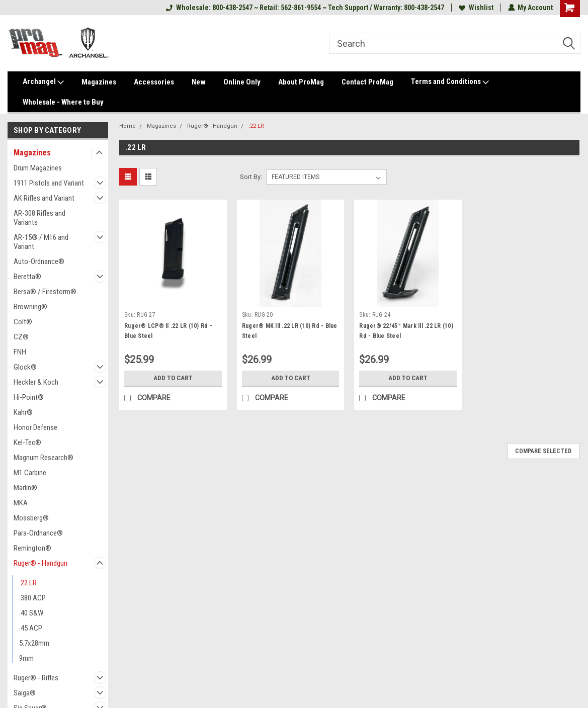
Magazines (99, 82)
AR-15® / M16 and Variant (41, 242)
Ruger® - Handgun (40, 563)
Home (128, 126)
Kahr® (23, 412)
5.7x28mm (34, 643)
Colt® (23, 322)
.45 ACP (31, 628)
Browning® (30, 307)
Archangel (43, 82)
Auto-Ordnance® (39, 261)
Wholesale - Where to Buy (63, 102)
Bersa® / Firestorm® (45, 292)
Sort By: (251, 177)
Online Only (242, 82)
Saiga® (25, 693)
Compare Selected (543, 451)
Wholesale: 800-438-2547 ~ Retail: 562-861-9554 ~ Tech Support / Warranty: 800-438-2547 (305, 8)
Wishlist (476, 8)
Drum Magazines (38, 168)
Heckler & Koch (36, 382)
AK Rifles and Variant (44, 198)
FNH (20, 352)
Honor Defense (35, 427)
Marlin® (25, 488)
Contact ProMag (367, 82)
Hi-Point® (29, 397)
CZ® (21, 337)
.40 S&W (31, 613)
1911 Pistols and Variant (49, 183)
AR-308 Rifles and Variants (39, 218)
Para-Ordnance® (38, 533)
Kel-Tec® (27, 442)
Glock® (25, 367)
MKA (21, 503)
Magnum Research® (44, 458)
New (199, 82)
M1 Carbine (30, 473)
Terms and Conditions (450, 82)
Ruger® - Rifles (36, 678)
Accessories (154, 82)
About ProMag (301, 82)
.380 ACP (32, 598)
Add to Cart (173, 378)
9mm (26, 658)
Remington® (32, 548)
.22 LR (28, 583)
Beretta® (27, 277)
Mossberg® (31, 518)
